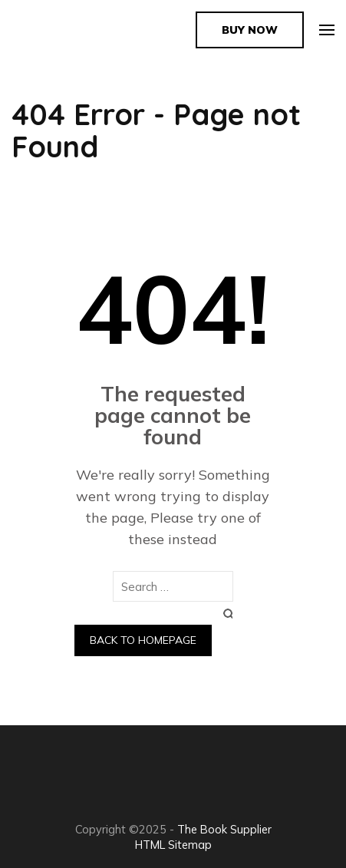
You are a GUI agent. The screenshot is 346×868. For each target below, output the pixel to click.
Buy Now (250, 30)
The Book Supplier (224, 829)
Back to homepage (143, 640)
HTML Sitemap (173, 845)
